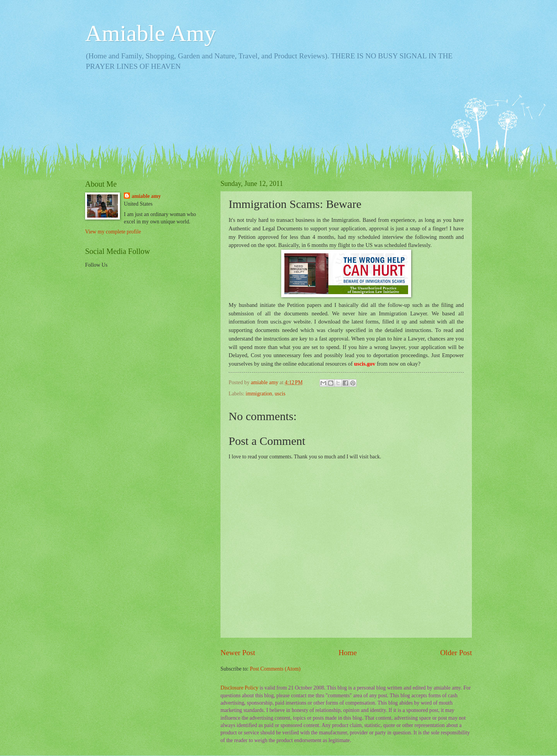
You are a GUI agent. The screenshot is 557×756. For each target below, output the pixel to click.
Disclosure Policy (239, 688)
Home (348, 653)
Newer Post (238, 653)
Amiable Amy (150, 33)
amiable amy (146, 196)
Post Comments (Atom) (275, 669)
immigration (259, 394)
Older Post (456, 653)
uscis (280, 394)
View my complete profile (113, 232)
